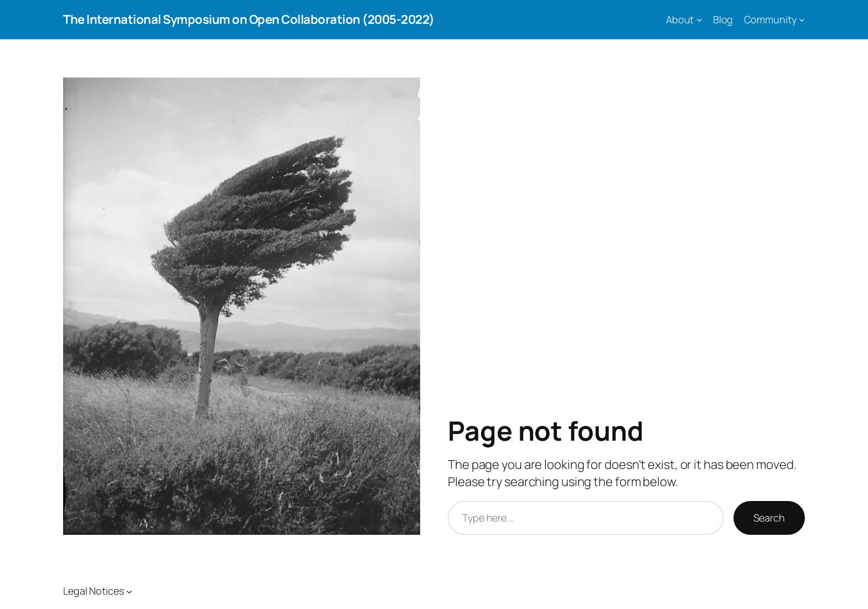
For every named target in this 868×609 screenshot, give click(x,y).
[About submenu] (699, 20)
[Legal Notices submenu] (129, 591)
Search (769, 518)
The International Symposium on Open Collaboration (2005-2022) (249, 19)
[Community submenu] (802, 20)
